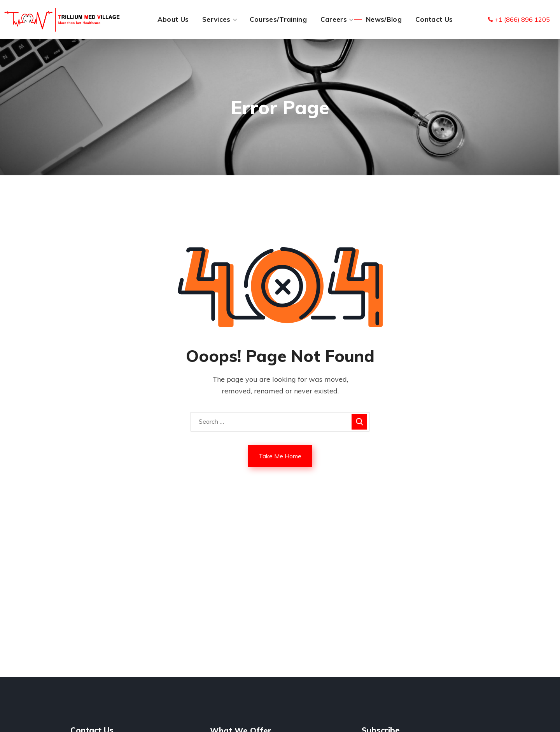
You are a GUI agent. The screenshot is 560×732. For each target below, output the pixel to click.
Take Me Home (280, 456)
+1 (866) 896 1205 (519, 19)
